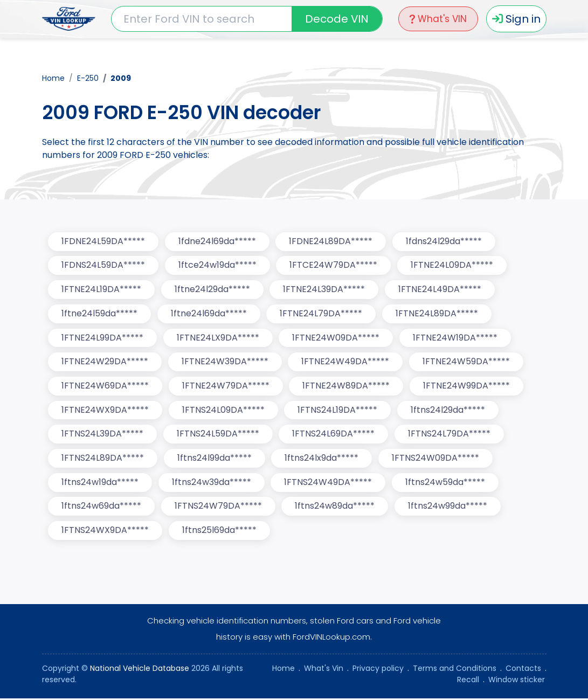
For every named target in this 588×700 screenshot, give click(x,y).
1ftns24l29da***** (449, 411)
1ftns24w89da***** (336, 508)
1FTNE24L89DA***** (438, 314)
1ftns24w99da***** (449, 508)
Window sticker (517, 681)
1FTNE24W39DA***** (226, 362)
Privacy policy (378, 670)
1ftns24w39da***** (212, 484)
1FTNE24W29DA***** (105, 362)
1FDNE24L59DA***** (104, 241)
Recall (468, 681)
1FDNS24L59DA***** (104, 265)
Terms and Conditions (455, 670)
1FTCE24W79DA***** (334, 265)
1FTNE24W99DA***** (468, 387)
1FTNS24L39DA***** (103, 435)
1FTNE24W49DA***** (346, 362)
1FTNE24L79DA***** (322, 314)
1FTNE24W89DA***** (347, 387)
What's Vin (324, 670)
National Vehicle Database (140, 670)
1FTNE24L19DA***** (102, 290)
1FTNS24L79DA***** (450, 435)
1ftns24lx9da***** (323, 459)
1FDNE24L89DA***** (332, 241)
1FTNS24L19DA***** (338, 411)
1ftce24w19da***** (218, 265)
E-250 (88, 78)
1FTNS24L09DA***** (224, 411)
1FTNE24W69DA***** (106, 387)
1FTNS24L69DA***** (334, 435)
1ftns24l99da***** (215, 459)
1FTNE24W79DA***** (226, 387)
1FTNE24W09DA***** (337, 338)
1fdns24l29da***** (445, 241)
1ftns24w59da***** (446, 484)
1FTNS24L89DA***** (103, 459)
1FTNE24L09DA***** (453, 265)
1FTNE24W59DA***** (467, 362)
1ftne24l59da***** (100, 314)
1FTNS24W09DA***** (437, 459)
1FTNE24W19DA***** (456, 338)
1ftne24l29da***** (213, 290)
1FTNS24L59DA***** (219, 435)
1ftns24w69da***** (102, 508)
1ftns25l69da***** (220, 532)
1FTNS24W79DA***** (219, 508)
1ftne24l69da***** (209, 314)
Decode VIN (336, 19)
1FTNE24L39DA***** (325, 290)
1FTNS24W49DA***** (329, 484)
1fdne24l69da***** (218, 241)
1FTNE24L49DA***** (441, 290)
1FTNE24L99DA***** (103, 338)
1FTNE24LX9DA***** (219, 338)
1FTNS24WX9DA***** (106, 532)
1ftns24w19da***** (101, 484)
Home (53, 78)
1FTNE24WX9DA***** (106, 411)
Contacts (523, 670)
